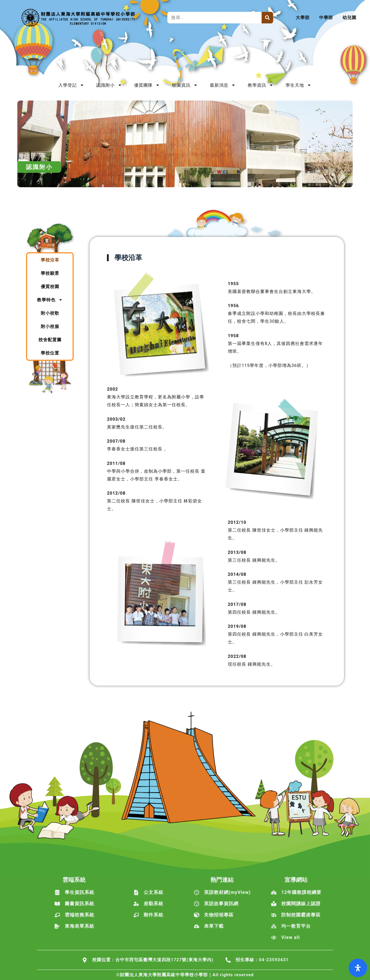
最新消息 (223, 85)
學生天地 (298, 85)
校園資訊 (185, 85)
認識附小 (109, 85)
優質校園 (50, 287)
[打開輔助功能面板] (358, 968)
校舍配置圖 (50, 340)
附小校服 (50, 326)
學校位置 (50, 353)
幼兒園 (349, 18)
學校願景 (50, 273)
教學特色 (50, 300)
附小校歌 (50, 313)
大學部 (303, 18)
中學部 (326, 18)
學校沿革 (50, 260)
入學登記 (71, 85)
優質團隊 (147, 85)
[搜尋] (267, 18)
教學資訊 (261, 85)
